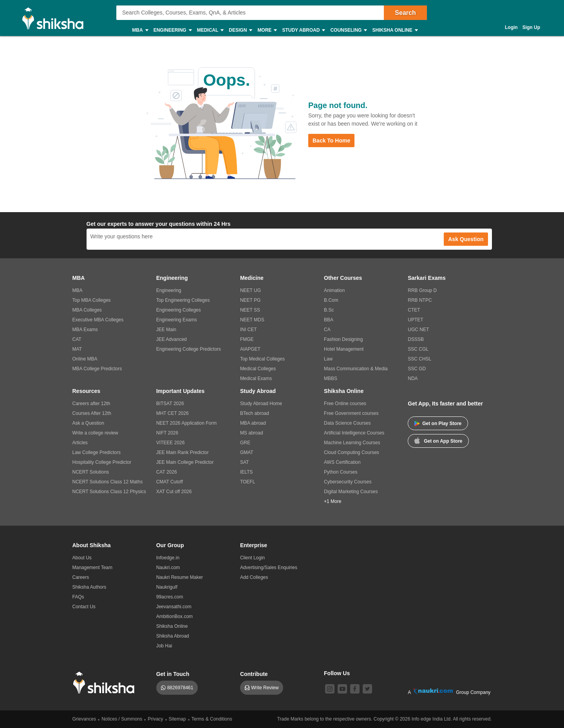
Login (511, 27)
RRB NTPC (420, 300)
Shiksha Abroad (173, 636)
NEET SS (250, 310)
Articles (80, 443)
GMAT (247, 452)
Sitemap (177, 719)
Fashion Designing (343, 339)
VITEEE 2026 (171, 443)
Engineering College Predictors (189, 349)
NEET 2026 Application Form (187, 423)
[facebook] (355, 689)
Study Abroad (303, 30)
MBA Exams (85, 330)
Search (405, 13)
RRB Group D (422, 290)
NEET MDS (252, 320)
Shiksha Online (394, 30)
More (267, 30)
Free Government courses (351, 413)
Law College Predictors (97, 452)
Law (328, 359)
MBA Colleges (87, 310)
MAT (77, 349)
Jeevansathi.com (174, 607)
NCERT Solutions (91, 472)
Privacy (155, 719)
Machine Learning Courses (352, 443)
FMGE (247, 339)
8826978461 (180, 688)
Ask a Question (88, 423)
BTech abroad (255, 413)
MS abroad (252, 433)
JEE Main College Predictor (185, 462)
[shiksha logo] (106, 683)
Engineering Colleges (179, 310)
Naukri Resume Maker (180, 577)
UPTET (415, 320)
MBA (140, 30)
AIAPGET (250, 349)
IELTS (246, 472)
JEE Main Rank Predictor (183, 452)
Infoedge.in (168, 558)
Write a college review (95, 433)
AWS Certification (342, 462)
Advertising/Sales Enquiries (269, 568)
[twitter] (367, 689)
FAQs (78, 597)
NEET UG (250, 290)
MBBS (331, 378)
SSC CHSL (419, 359)
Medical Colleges (258, 369)
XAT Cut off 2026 (174, 492)
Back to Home (331, 141)
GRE (245, 443)
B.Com (331, 300)
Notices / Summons (122, 719)
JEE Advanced (172, 339)
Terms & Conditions (212, 719)
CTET (414, 310)
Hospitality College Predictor (102, 462)
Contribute (254, 674)
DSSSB (416, 339)
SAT (244, 462)
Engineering (172, 30)
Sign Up (531, 27)
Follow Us (337, 673)
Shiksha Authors (89, 587)
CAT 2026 (167, 472)
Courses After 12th (92, 413)
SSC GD (417, 369)
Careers (81, 577)
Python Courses (341, 472)
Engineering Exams (177, 320)
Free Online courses (345, 404)
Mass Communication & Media (356, 369)
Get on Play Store (438, 423)
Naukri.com (168, 568)
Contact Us (84, 607)
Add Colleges (254, 577)
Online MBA (85, 359)
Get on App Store (438, 440)
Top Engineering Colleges (183, 300)
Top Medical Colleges (262, 359)
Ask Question (466, 239)
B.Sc (329, 310)
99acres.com (170, 597)
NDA (413, 378)
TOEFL (248, 482)
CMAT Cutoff (170, 482)
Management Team (93, 568)
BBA (329, 320)
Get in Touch (173, 674)
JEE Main (166, 330)
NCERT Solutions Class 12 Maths (108, 482)
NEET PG (250, 300)
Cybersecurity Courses (348, 482)
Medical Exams (256, 378)
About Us (82, 558)
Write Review (265, 688)
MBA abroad (253, 423)
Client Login (252, 558)
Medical (210, 30)
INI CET (249, 330)
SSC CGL (418, 349)
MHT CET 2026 (173, 413)
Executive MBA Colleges (98, 320)
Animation (334, 290)
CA (327, 330)
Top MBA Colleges (92, 300)
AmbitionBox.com (174, 616)
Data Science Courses (347, 423)
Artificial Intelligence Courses (354, 433)
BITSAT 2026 (170, 404)
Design (240, 30)
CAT (77, 339)
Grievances (84, 719)
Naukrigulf (167, 587)
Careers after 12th (91, 404)
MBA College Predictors (97, 369)
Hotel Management (344, 349)
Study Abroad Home (261, 404)
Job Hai (164, 646)
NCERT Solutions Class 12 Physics (109, 492)
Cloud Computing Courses (352, 452)
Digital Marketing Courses (351, 492)
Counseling (348, 30)
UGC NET (418, 330)
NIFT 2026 (167, 433)
